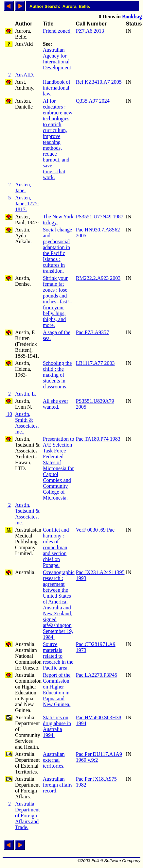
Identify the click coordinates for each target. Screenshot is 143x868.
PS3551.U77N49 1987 (100, 217)
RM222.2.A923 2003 (98, 278)
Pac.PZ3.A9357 (92, 332)
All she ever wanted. (55, 404)
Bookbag (132, 17)
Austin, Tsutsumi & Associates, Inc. (27, 514)
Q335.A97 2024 (93, 101)
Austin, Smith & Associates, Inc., (27, 423)
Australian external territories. (54, 760)
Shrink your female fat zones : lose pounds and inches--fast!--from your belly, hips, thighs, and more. (58, 302)
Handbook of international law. (57, 88)
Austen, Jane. (23, 187)
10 (9, 414)
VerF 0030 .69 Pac (95, 530)
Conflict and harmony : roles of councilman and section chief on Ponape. (56, 547)
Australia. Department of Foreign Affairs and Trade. (27, 816)
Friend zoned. (57, 31)
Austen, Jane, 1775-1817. (27, 204)
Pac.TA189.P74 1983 (98, 439)
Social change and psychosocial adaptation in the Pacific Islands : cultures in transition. (57, 250)
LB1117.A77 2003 (95, 363)
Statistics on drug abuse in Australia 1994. (57, 726)
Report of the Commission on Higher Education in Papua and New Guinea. (57, 690)
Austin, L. (26, 394)
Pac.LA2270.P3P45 (97, 675)
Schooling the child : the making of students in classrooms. (57, 375)
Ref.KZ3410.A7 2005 (99, 82)
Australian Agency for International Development (57, 59)
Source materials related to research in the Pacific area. (58, 656)
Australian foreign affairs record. (58, 785)
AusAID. (25, 75)
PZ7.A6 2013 (90, 31)
